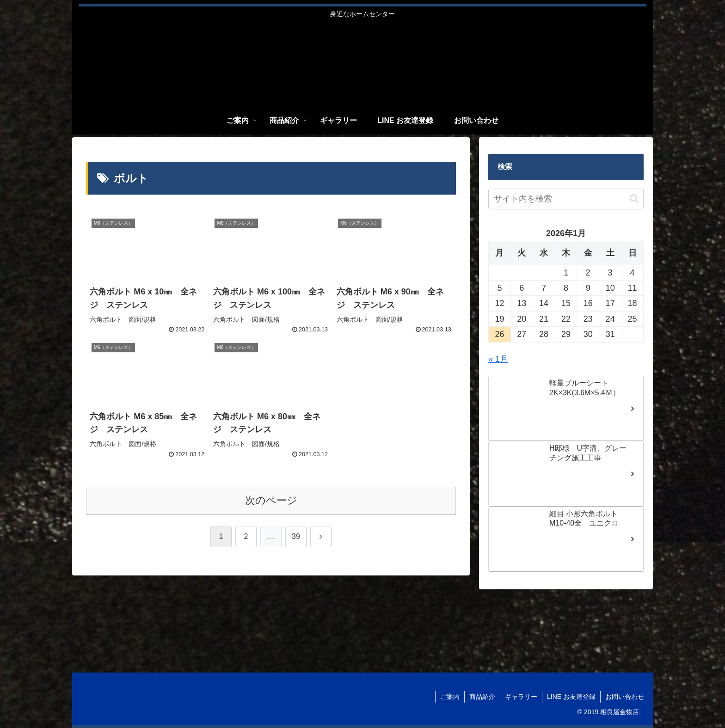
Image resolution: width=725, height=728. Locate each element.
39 (296, 536)
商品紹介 (482, 697)
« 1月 (498, 359)
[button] (634, 199)
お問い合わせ (625, 697)
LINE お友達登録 (571, 697)
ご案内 (450, 697)
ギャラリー (521, 697)
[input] (566, 199)
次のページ (271, 500)
